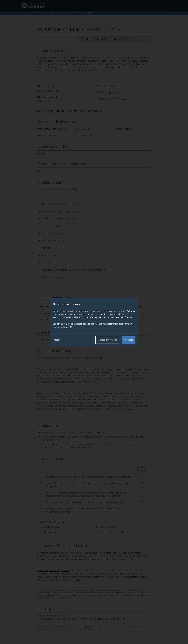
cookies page (64, 327)
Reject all (57, 340)
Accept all (128, 340)
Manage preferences (107, 340)
